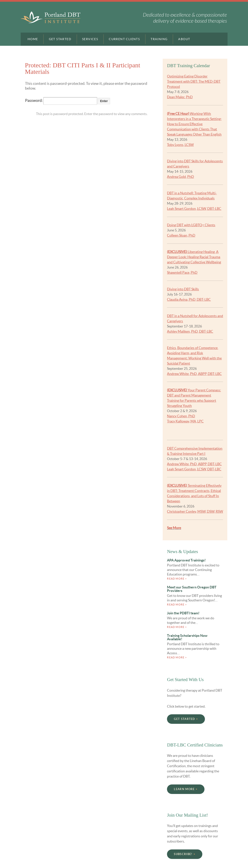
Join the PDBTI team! (183, 613)
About (184, 39)
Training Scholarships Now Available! (187, 637)
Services (90, 39)
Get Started (60, 39)
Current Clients (124, 39)
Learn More (184, 789)
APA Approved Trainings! (186, 560)
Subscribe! (183, 854)
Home (33, 39)
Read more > (177, 579)
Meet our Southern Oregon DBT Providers (192, 589)
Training (159, 39)
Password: (61, 101)
